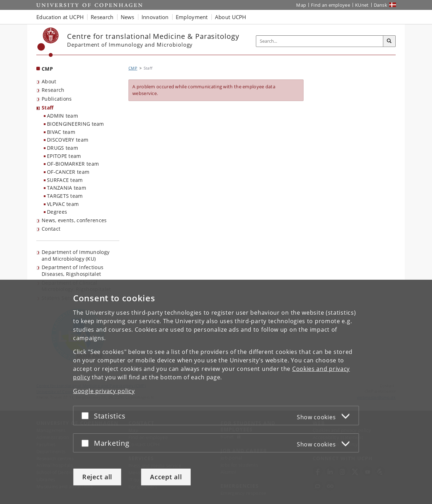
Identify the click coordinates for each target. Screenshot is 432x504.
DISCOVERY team (68, 140)
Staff (48, 108)
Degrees (57, 212)
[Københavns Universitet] (48, 42)
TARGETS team (65, 196)
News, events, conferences (74, 220)
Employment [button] (192, 17)
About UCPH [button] (231, 17)
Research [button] (102, 17)
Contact (51, 229)
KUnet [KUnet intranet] (362, 5)
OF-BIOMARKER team (73, 164)
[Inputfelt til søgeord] (320, 41)
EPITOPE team (64, 156)
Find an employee (331, 5)
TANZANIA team (67, 188)
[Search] (389, 41)
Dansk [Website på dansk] (381, 5)
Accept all (166, 477)
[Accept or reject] (87, 416)
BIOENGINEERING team (76, 124)
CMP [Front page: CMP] (47, 69)
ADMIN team (62, 116)
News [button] (128, 17)
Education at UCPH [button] (60, 17)
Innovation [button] (155, 17)
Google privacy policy (104, 391)
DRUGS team (62, 148)
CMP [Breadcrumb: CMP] (133, 68)
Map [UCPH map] (301, 5)
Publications (57, 99)
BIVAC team (61, 132)
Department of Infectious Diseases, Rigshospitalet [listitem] (73, 271)
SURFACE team (65, 180)
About (49, 81)
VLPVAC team (63, 204)
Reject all (97, 477)
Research (53, 90)
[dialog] (216, 392)
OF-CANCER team (68, 172)
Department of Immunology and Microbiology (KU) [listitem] (76, 255)
